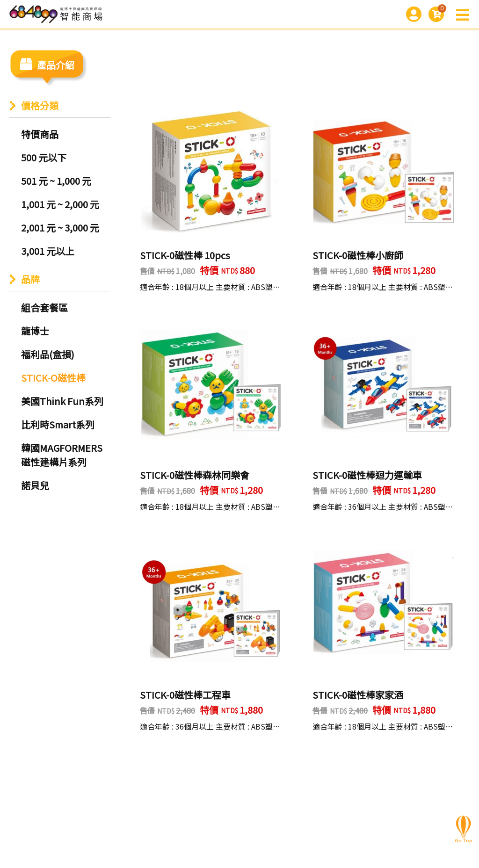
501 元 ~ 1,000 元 (56, 181)
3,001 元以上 (48, 251)
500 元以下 (44, 157)
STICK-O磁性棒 (53, 378)
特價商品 (40, 134)
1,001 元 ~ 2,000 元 (60, 204)
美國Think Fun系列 (62, 401)
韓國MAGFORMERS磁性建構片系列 (62, 455)
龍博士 (35, 331)
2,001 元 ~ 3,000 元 (60, 228)
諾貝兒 (35, 485)
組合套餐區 (44, 307)
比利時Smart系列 (58, 424)
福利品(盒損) (48, 354)
